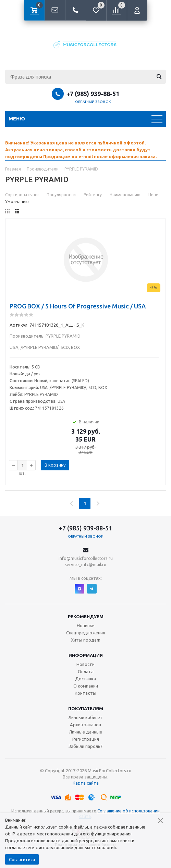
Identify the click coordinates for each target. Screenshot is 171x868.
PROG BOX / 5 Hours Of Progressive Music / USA (78, 306)
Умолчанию (17, 202)
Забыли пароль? (85, 746)
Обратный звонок (93, 102)
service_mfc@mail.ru (85, 564)
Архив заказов (85, 725)
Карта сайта (86, 783)
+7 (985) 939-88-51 (93, 94)
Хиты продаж (85, 640)
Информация (86, 655)
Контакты (85, 693)
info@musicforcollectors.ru (86, 558)
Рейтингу (93, 195)
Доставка (85, 679)
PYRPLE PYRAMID (63, 336)
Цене (153, 195)
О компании (86, 686)
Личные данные (85, 732)
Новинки (86, 625)
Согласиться (22, 859)
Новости (85, 664)
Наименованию (125, 195)
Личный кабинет (85, 717)
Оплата (86, 671)
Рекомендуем (86, 617)
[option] (85, 150)
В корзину (55, 465)
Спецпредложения (86, 633)
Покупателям (86, 708)
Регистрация (86, 739)
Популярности (61, 195)
